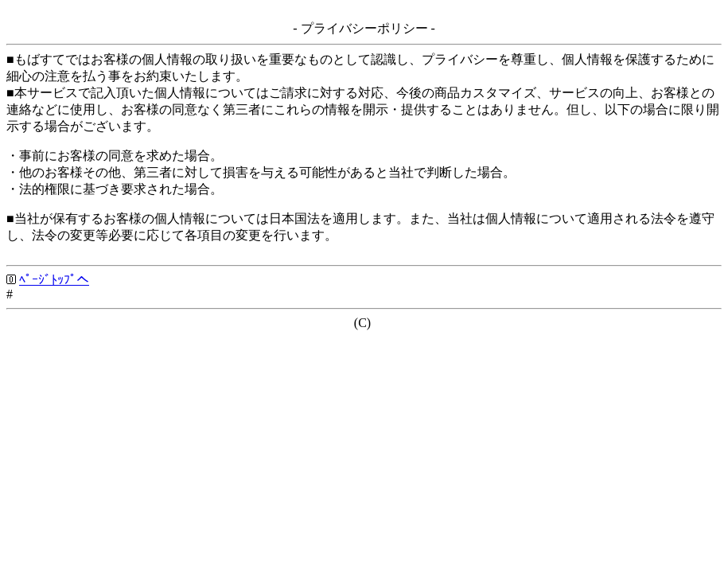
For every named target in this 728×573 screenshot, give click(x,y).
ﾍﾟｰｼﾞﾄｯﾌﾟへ (54, 280)
